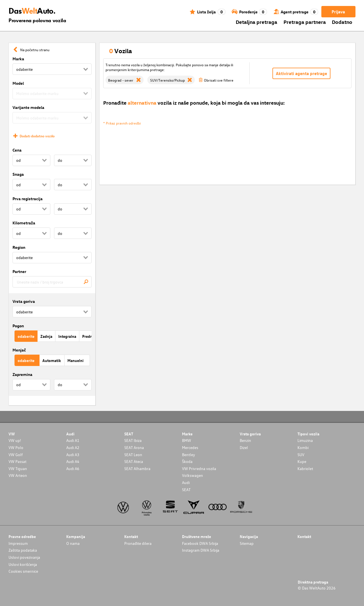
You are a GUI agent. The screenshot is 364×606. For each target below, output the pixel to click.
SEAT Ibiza (133, 440)
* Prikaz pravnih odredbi (122, 123)
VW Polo (16, 447)
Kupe (302, 461)
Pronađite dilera (138, 543)
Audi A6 (73, 469)
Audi (186, 482)
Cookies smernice (23, 571)
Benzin (245, 440)
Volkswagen (193, 475)
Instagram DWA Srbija (201, 550)
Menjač (19, 350)
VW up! (15, 440)
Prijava (338, 12)
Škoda (187, 461)
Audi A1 (73, 440)
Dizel (244, 447)
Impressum (18, 543)
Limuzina (305, 440)
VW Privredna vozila (199, 469)
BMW (187, 440)
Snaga (18, 174)
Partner (19, 271)
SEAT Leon (133, 455)
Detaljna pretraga (257, 22)
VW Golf (16, 455)
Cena (17, 150)
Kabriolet (305, 469)
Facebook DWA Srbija (200, 543)
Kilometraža (24, 223)
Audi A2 (73, 447)
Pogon (18, 326)
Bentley (189, 455)
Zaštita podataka (23, 550)
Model (18, 83)
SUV (301, 455)
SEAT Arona (134, 447)
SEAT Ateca (134, 461)
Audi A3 (73, 455)
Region (19, 247)
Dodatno (342, 22)
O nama (73, 543)
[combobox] (52, 282)
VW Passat (17, 461)
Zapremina (22, 374)
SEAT (186, 490)
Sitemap (247, 543)
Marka (18, 59)
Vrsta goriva (24, 301)
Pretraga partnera (305, 22)
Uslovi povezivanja (24, 557)
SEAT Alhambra (137, 469)
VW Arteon (18, 475)
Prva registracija (28, 199)
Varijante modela (28, 107)
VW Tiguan (18, 469)
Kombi (303, 447)
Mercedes (190, 447)
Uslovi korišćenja (23, 564)
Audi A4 (73, 461)
